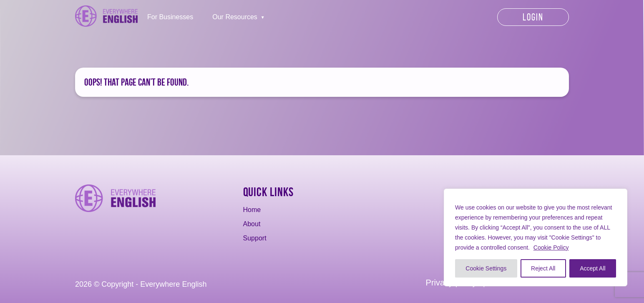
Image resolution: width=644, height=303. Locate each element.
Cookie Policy (551, 247)
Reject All (543, 268)
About (252, 224)
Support (255, 238)
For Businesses (170, 17)
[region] (536, 237)
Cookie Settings (486, 268)
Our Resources (235, 17)
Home (252, 210)
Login (533, 17)
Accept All (592, 268)
